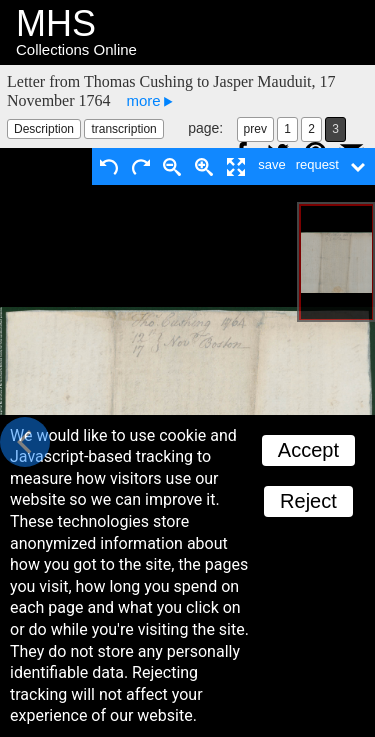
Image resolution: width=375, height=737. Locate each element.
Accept (308, 450)
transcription (123, 129)
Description (44, 129)
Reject (308, 501)
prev (255, 129)
